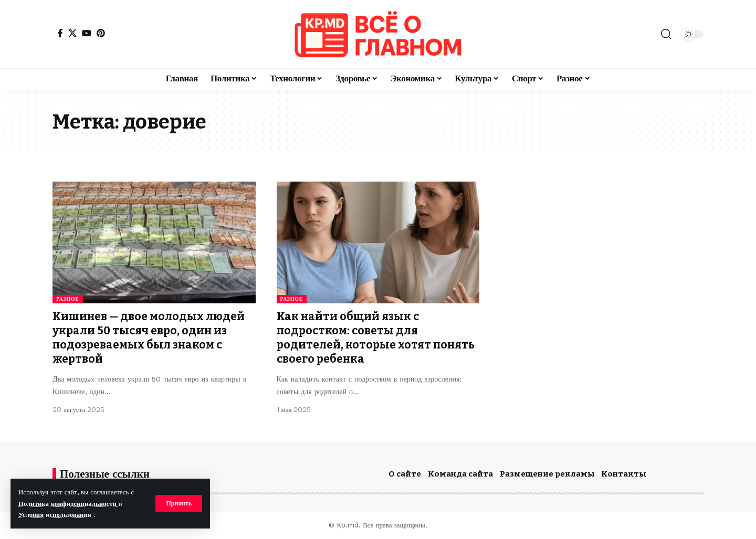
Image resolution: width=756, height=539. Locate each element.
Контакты (624, 474)
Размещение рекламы (547, 474)
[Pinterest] (101, 33)
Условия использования (56, 515)
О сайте (405, 474)
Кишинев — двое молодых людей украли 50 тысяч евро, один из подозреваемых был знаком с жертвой (149, 338)
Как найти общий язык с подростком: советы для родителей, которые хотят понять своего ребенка (376, 338)
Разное (68, 299)
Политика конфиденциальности (69, 504)
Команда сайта (460, 474)
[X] (72, 33)
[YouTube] (87, 33)
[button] (179, 503)
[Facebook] (60, 33)
